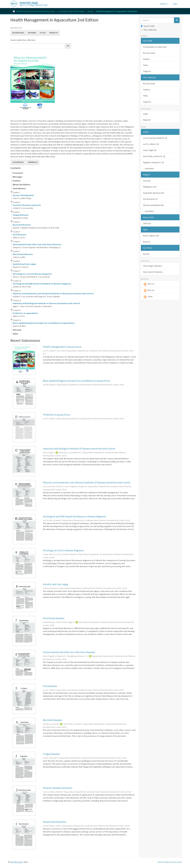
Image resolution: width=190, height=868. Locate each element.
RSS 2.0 (149, 290)
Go (68, 46)
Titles (43, 33)
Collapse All (18, 162)
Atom (148, 297)
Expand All (33, 162)
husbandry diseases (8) (153, 193)
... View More (149, 168)
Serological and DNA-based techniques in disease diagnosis (42, 284)
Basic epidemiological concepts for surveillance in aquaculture (44, 323)
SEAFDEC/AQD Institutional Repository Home (35, 11)
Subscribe (177, 862)
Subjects (54, 33)
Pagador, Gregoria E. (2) (153, 162)
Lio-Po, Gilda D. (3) (151, 144)
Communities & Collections (155, 47)
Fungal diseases (21, 215)
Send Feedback (164, 862)
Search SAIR (148, 26)
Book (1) (147, 242)
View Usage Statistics (153, 266)
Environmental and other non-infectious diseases (37, 244)
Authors (32, 33)
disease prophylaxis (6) (153, 205)
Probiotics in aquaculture (25, 313)
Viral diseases (20, 235)
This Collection (149, 30)
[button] (164, 4)
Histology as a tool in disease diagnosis (32, 274)
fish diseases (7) (150, 199)
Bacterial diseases (22, 225)
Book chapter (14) (151, 236)
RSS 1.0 (149, 284)
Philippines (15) (150, 187)
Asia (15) (147, 181)
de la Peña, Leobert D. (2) (154, 156)
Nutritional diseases (23, 254)
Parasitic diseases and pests (27, 205)
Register (147, 120)
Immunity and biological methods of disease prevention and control (46, 303)
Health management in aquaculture (62, 347)
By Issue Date (18, 33)
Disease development (23, 195)
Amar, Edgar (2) (150, 150)
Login (145, 114)
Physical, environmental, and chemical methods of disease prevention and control (53, 294)
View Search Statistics (153, 272)
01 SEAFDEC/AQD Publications (71, 11)
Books (91, 11)
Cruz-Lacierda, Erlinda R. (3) (155, 138)
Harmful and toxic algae (24, 264)
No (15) (146, 254)
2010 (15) (147, 223)
